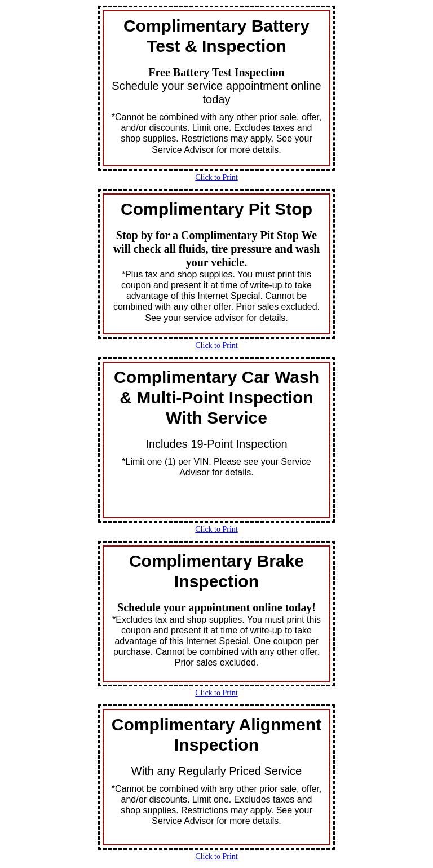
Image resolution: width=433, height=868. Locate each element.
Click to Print (216, 177)
